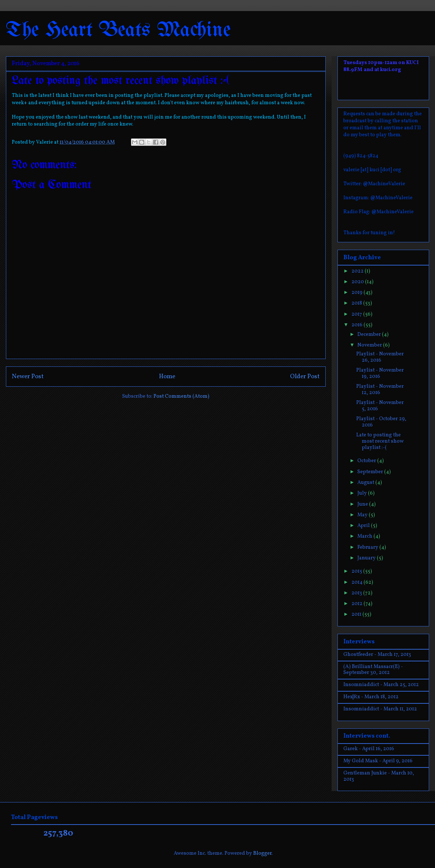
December (370, 335)
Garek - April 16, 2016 (369, 749)
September (371, 472)
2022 (358, 271)
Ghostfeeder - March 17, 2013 (377, 655)
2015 (357, 571)
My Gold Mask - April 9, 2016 (378, 761)
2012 (358, 604)
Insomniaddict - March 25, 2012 (381, 685)
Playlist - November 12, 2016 (380, 390)
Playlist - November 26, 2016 (380, 357)
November (370, 345)
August (366, 483)
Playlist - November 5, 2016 (380, 406)
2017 (357, 314)
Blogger (262, 853)
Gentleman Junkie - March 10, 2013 (379, 776)
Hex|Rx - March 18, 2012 (371, 697)
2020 (358, 282)
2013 (357, 593)
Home (167, 377)
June (363, 504)
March (365, 536)
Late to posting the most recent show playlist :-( (380, 441)
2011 (357, 614)
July (363, 493)
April (364, 526)
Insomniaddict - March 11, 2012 (380, 709)
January (367, 558)
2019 (358, 293)
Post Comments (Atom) (181, 396)
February (368, 547)
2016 (358, 325)
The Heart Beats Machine (118, 30)
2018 (357, 303)
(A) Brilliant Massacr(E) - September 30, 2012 (373, 670)
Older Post (305, 377)
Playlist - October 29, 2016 (381, 422)
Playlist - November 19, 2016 (380, 373)
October (367, 461)
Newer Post (28, 377)
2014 (358, 582)
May (363, 515)
